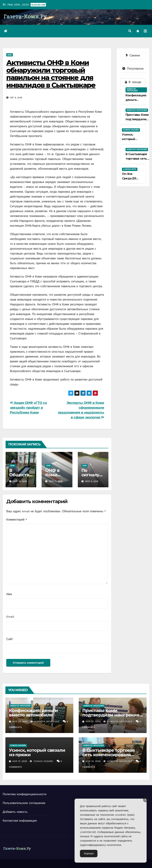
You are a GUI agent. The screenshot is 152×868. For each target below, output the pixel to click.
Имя (9, 594)
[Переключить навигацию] (145, 31)
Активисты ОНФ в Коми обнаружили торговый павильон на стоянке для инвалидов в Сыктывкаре (51, 74)
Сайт (10, 639)
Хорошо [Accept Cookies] (89, 853)
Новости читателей (132, 90)
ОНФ (10, 55)
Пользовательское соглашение (24, 803)
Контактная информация (20, 821)
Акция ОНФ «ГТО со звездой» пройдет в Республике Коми (28, 408)
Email (10, 617)
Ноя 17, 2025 (20, 761)
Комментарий (17, 520)
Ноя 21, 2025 (93, 722)
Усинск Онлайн (131, 130)
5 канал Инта (130, 169)
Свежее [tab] (133, 55)
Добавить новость (15, 812)
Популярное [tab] (133, 69)
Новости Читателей (45, 722)
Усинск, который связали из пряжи (37, 752)
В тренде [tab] (133, 82)
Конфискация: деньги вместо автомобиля (33, 713)
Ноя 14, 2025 (93, 761)
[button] (130, 31)
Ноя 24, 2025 (20, 722)
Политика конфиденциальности (24, 794)
